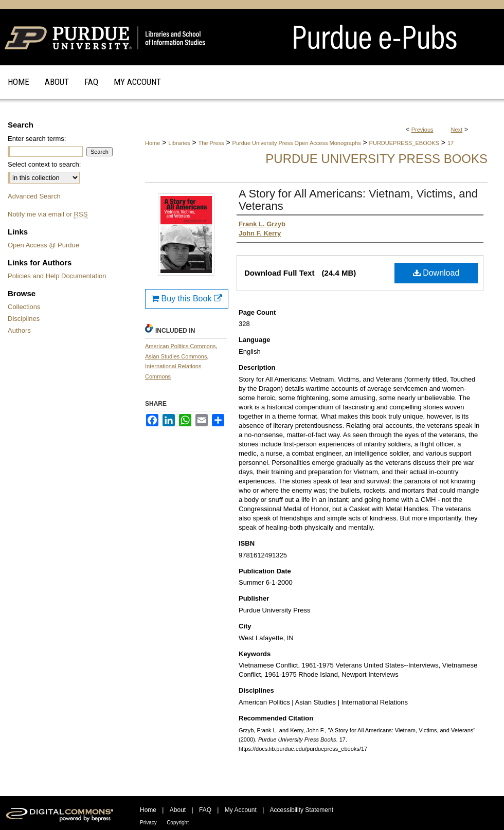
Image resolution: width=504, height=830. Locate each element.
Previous (422, 130)
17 (451, 143)
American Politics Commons (181, 346)
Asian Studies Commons (176, 356)
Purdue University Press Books (376, 159)
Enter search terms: (37, 139)
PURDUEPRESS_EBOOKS (404, 143)
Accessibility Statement (302, 810)
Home (152, 143)
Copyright (178, 823)
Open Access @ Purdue (43, 245)
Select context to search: (44, 164)
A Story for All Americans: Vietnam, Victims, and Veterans (358, 200)
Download (436, 273)
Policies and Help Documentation (57, 276)
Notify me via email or (48, 214)
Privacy (148, 823)
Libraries (179, 143)
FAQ (205, 810)
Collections (24, 307)
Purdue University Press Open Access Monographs (297, 143)
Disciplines (24, 319)
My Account (241, 810)
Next (457, 130)
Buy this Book (187, 299)
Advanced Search (34, 196)
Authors (19, 330)
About (178, 810)
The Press (211, 143)
